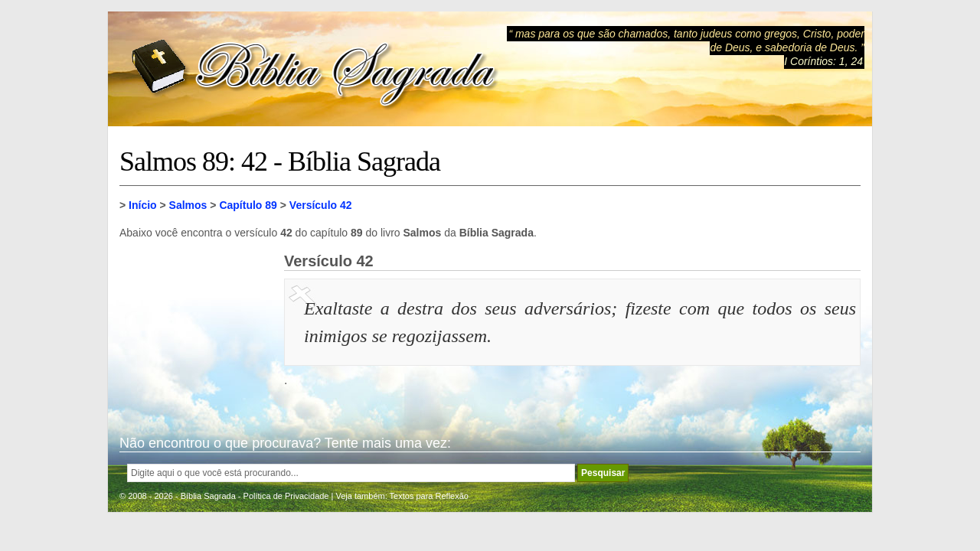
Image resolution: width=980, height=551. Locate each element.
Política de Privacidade (286, 496)
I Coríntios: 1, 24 (823, 61)
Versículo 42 (321, 205)
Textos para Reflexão (429, 496)
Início (143, 205)
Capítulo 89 (248, 205)
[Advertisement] (196, 329)
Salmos (188, 205)
